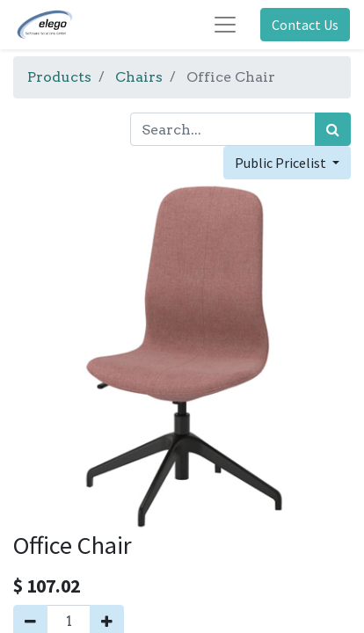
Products (59, 77)
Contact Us (305, 25)
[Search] (333, 129)
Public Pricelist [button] (282, 163)
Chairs (139, 77)
